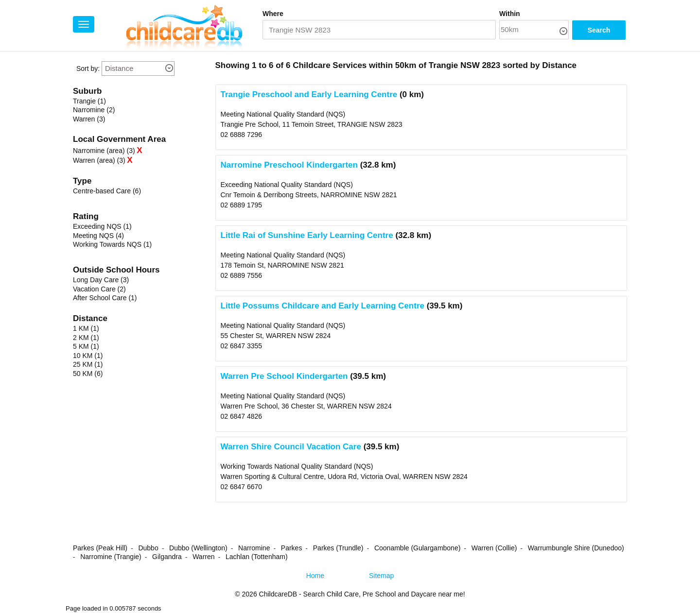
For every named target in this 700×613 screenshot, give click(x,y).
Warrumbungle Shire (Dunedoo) (576, 548)
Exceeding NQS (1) (102, 226)
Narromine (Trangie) (111, 557)
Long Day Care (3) (101, 280)
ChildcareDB (278, 594)
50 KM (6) (88, 374)
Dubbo (148, 548)
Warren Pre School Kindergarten (284, 376)
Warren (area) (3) (99, 160)
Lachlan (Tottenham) (257, 557)
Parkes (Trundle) (338, 548)
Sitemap (381, 576)
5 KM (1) (86, 346)
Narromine (254, 548)
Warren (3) (89, 119)
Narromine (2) (94, 110)
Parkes (292, 548)
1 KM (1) (86, 328)
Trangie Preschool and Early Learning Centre (309, 94)
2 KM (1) (86, 338)
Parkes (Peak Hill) (100, 548)
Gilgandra (167, 557)
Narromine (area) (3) (104, 151)
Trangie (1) (89, 101)
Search (599, 30)
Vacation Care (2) (99, 289)
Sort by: (88, 68)
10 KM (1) (88, 356)
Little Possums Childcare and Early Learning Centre (323, 306)
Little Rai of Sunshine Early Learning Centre (307, 235)
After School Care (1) (105, 298)
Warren (203, 557)
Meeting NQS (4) (98, 236)
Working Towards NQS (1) (112, 244)
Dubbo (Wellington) (198, 548)
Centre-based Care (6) (107, 191)
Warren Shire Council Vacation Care (291, 447)
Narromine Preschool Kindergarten (289, 165)
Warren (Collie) (494, 548)
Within (510, 14)
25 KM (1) (88, 364)
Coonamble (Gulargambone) (417, 548)
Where (273, 14)
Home (315, 576)
